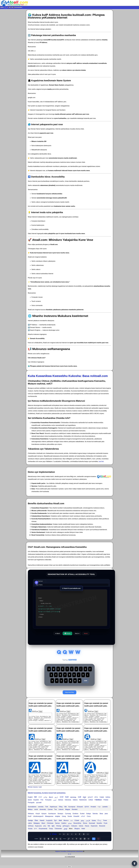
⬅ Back (58, 633)
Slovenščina (77, 829)
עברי (99, 812)
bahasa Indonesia (65, 805)
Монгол (66, 826)
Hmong (59, 831)
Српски (50, 815)
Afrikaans (31, 819)
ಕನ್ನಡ (84, 803)
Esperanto (94, 831)
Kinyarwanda (43, 834)
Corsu (89, 822)
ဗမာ (72, 826)
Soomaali (92, 829)
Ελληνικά (80, 812)
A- (71, 859)
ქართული (66, 831)
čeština (108, 803)
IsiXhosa (31, 831)
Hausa (87, 831)
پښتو (82, 826)
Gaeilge (30, 826)
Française (48, 805)
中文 (42, 805)
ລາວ (45, 831)
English (30, 803)
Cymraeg (68, 819)
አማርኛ (83, 822)
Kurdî (30, 822)
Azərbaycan (52, 819)
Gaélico (64, 829)
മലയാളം (73, 803)
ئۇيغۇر (65, 834)
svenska (41, 812)
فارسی (88, 826)
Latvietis (105, 812)
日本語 (91, 805)
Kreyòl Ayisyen (41, 819)
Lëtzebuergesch (38, 822)
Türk (47, 812)
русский (39, 808)
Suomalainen (32, 812)
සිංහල (99, 826)
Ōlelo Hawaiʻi (39, 826)
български (72, 812)
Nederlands (83, 805)
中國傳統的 (98, 805)
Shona (85, 829)
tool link (101, 461)
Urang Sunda (67, 822)
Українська (53, 812)
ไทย (56, 815)
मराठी (80, 803)
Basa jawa (104, 819)
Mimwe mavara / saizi (35, 792)
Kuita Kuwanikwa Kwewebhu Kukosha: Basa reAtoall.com (68, 376)
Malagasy (37, 829)
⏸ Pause (67, 633)
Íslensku (95, 819)
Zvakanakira (18, 7)
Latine (30, 829)
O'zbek (77, 826)
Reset (86, 633)
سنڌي (70, 829)
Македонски (49, 822)
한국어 (87, 812)
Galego (88, 819)
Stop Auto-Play (69, 698)
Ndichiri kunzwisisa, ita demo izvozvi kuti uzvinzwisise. (47, 798)
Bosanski (102, 831)
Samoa (57, 829)
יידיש (36, 834)
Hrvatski (93, 812)
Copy (40, 717)
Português (31, 808)
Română (75, 815)
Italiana (75, 805)
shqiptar (58, 822)
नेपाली (67, 803)
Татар (51, 834)
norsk (36, 815)
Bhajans (77, 834)
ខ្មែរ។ (56, 826)
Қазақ (94, 826)
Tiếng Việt (63, 812)
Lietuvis (61, 815)
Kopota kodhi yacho (39, 483)
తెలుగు (51, 803)
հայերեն (49, 826)
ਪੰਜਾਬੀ (62, 803)
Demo (2, 7)
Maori (43, 829)
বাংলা (40, 803)
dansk (30, 805)
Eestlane (75, 819)
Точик (105, 826)
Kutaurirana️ (79, 857)
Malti (60, 826)
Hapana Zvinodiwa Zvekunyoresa (65, 857)
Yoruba (30, 834)
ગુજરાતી (90, 803)
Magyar (68, 815)
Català (102, 803)
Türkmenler (58, 834)
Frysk (106, 829)
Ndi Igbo (51, 831)
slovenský (43, 815)
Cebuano (74, 831)
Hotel (83, 834)
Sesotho (99, 829)
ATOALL (53, 840)
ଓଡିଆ (96, 803)
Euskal (82, 819)
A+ (69, 859)
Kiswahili (76, 822)
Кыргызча (38, 831)
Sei (10, 7)
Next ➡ (77, 633)
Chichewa (50, 829)
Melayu (30, 815)
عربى (55, 805)
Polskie (106, 805)
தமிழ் (45, 803)
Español (36, 805)
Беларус (60, 819)
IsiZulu (81, 831)
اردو (56, 803)
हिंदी (35, 803)
